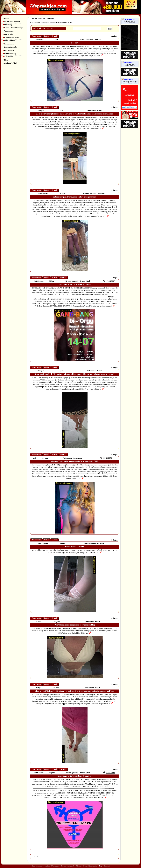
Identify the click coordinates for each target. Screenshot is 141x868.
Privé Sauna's (9, 41)
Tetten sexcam (128, 19)
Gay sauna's (8, 50)
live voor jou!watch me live (130, 65)
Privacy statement (67, 866)
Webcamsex (9, 31)
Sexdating (7, 25)
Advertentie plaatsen (12, 21)
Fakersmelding (9, 53)
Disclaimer (55, 866)
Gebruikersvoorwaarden (41, 866)
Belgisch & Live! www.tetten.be (130, 22)
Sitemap (79, 866)
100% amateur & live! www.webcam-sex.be (130, 82)
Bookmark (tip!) (10, 63)
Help (5, 60)
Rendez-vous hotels (11, 37)
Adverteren (8, 57)
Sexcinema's (8, 44)
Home (6, 18)
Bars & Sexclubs (10, 47)
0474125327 (110, 281)
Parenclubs (8, 34)
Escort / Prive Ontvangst (13, 28)
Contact (107, 866)
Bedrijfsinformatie (90, 866)
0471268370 (107, 458)
